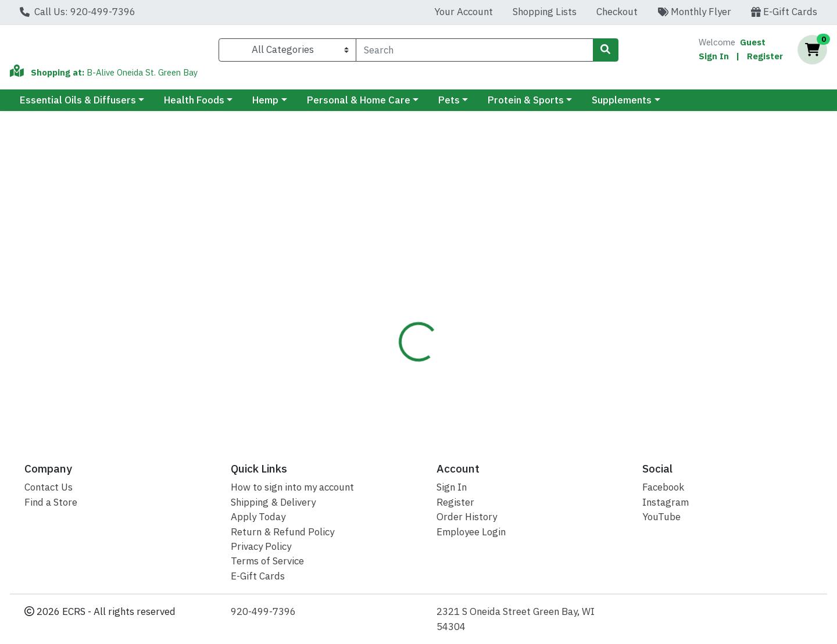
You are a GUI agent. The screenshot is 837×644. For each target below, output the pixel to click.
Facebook (663, 487)
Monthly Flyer (694, 12)
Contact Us (49, 487)
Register (765, 58)
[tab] (383, 249)
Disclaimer (441, 249)
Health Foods (194, 105)
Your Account (464, 12)
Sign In (714, 58)
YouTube (661, 517)
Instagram (666, 502)
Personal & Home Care (359, 105)
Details (383, 249)
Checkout (617, 12)
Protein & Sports (526, 105)
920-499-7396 (263, 611)
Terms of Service (267, 561)
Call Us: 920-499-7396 (78, 12)
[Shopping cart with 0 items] (812, 53)
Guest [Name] (753, 44)
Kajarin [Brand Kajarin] (486, 308)
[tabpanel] (593, 320)
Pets (449, 105)
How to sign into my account (292, 487)
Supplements (622, 105)
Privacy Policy (261, 546)
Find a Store (51, 502)
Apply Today (258, 517)
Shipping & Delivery (273, 502)
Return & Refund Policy (282, 532)
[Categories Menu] (287, 52)
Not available (729, 183)
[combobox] (474, 52)
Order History (467, 517)
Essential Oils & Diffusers (78, 105)
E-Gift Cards (784, 12)
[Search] (474, 52)
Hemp (265, 105)
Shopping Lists (545, 12)
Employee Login (471, 532)
